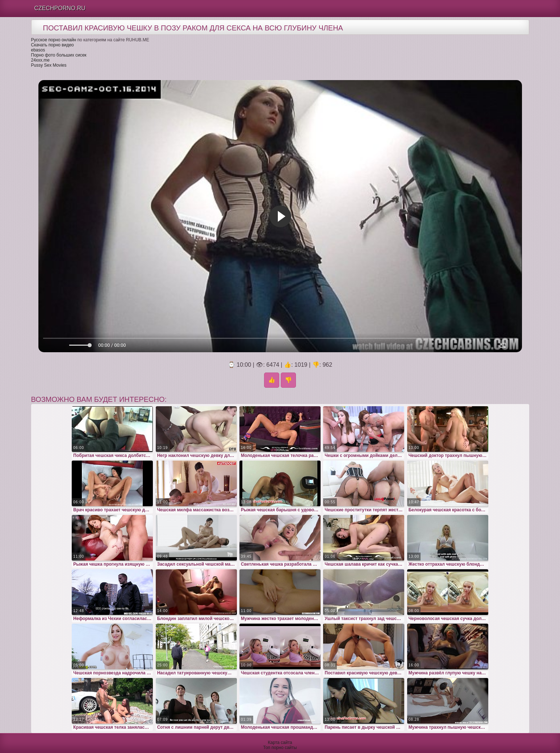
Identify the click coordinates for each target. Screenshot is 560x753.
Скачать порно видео (53, 45)
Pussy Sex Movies (49, 65)
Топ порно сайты (280, 748)
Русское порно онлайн (54, 40)
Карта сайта (280, 742)
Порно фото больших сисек (59, 55)
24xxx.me (40, 60)
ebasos (38, 50)
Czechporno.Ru (60, 8)
